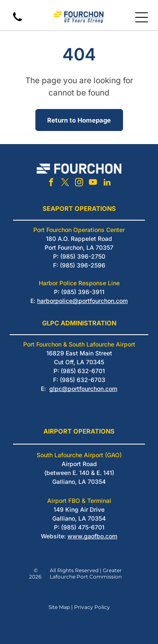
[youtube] (93, 184)
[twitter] (65, 184)
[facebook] (51, 184)
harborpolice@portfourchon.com (82, 301)
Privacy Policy (92, 607)
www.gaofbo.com (92, 536)
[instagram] (79, 184)
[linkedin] (107, 184)
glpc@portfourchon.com (83, 389)
